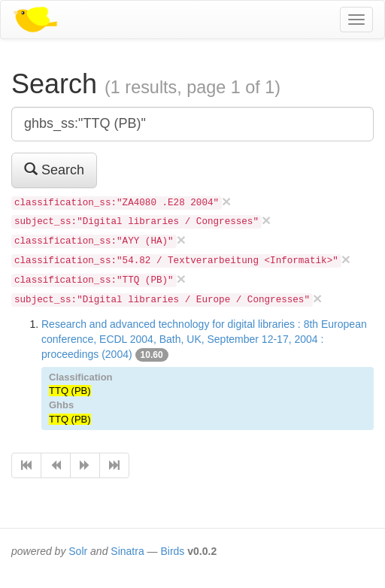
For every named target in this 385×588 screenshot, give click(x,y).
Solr (78, 551)
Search (54, 170)
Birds (172, 551)
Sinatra (127, 551)
